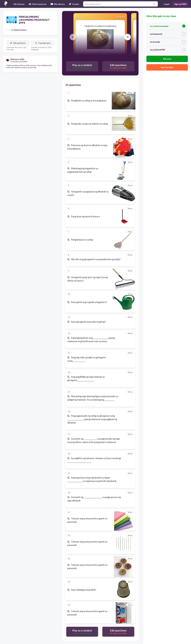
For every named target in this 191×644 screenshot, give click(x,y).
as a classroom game (168, 26)
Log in (167, 4)
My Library (58, 4)
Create (74, 4)
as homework (168, 34)
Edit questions (18, 43)
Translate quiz (43, 43)
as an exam (168, 42)
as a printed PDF (168, 50)
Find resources (38, 4)
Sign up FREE (180, 4)
